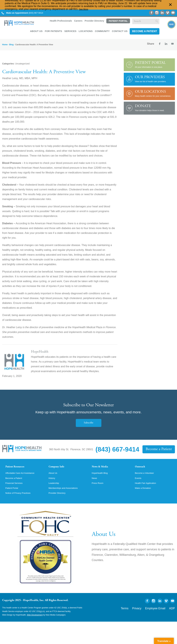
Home (5, 44)
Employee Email (160, 613)
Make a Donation (145, 493)
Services (70, 30)
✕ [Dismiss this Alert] (170, 5)
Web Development (35, 620)
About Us (36, 30)
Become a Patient (145, 30)
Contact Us (120, 30)
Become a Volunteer (146, 476)
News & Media (102, 467)
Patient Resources (18, 467)
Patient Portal (118, 21)
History (53, 482)
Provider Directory (94, 21)
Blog (11, 44)
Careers (78, 21)
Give (171, 29)
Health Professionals (60, 21)
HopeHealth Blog (101, 476)
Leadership (55, 487)
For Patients (53, 30)
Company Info (59, 467)
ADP (173, 613)
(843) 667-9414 (26, 13)
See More (85, 9)
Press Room (99, 487)
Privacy (146, 613)
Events (139, 482)
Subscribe (89, 422)
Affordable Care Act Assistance (23, 476)
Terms (137, 613)
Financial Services (16, 487)
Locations (86, 30)
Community (102, 30)
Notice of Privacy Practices (21, 498)
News (95, 482)
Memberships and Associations (66, 493)
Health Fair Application (148, 487)
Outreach (142, 467)
